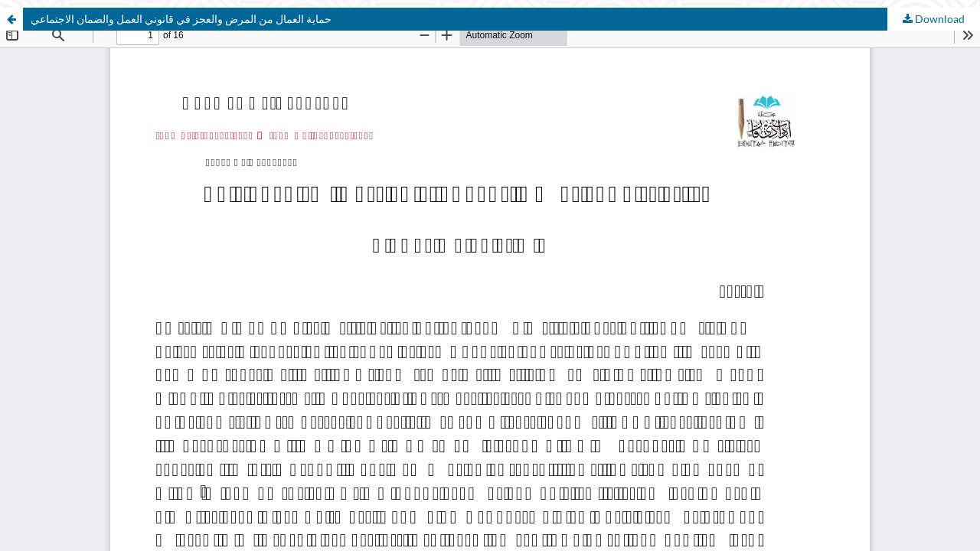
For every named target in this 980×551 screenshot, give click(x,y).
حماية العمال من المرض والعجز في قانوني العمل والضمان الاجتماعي (181, 19)
